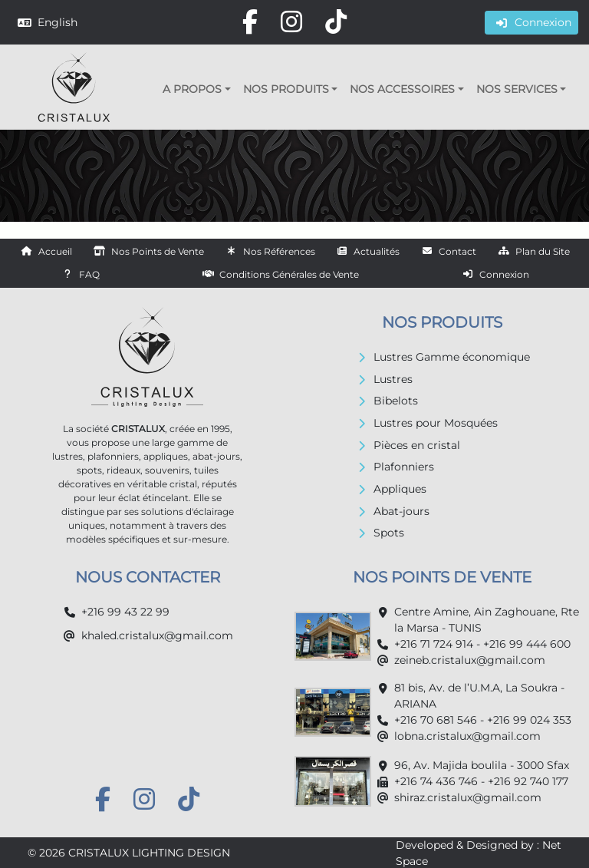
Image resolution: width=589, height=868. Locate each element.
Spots (389, 533)
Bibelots (396, 401)
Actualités (377, 251)
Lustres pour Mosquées (436, 423)
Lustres (393, 379)
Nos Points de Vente (158, 251)
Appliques (400, 489)
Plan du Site (543, 251)
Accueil (55, 251)
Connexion (504, 274)
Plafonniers (404, 467)
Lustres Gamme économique (452, 357)
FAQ (89, 274)
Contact (457, 251)
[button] (197, 89)
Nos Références (279, 251)
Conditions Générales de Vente (289, 274)
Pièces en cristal (417, 445)
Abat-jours (401, 511)
